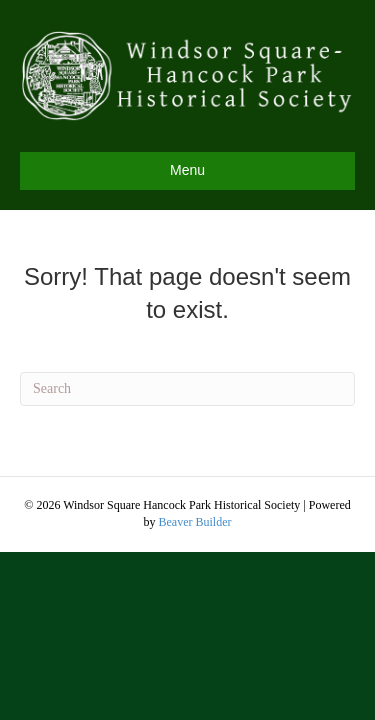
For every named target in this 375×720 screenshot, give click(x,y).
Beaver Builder (195, 522)
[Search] (187, 389)
